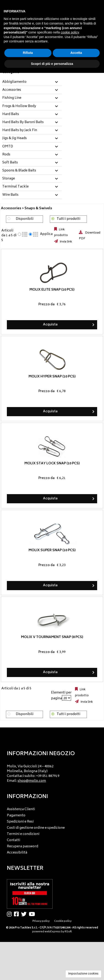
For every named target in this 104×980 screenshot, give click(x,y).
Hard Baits (11, 114)
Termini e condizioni (23, 834)
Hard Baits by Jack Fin (20, 130)
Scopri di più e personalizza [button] (52, 64)
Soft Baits (10, 163)
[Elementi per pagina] (67, 698)
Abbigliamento (14, 82)
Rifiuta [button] (28, 53)
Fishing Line (12, 98)
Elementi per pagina (61, 696)
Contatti (13, 840)
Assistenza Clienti (21, 809)
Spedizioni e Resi (20, 822)
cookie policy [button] (70, 32)
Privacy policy (41, 921)
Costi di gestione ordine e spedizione (36, 828)
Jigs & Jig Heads (15, 138)
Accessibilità (17, 853)
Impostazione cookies (83, 974)
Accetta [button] (76, 53)
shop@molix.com (32, 781)
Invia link (65, 242)
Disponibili (25, 219)
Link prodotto (61, 233)
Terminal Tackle (15, 187)
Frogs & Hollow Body (19, 106)
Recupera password (23, 846)
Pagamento (16, 816)
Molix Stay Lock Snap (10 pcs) (52, 464)
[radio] (19, 234)
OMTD (8, 147)
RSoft (68, 932)
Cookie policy (63, 921)
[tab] (32, 82)
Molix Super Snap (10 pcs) (52, 551)
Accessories (12, 90)
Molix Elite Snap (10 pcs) (52, 290)
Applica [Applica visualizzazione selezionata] (46, 234)
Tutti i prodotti (68, 219)
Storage (9, 179)
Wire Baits (10, 195)
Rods (6, 155)
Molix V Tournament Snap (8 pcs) (52, 637)
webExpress (53, 932)
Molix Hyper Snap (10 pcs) (52, 377)
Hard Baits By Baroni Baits (23, 122)
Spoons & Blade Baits (19, 171)
